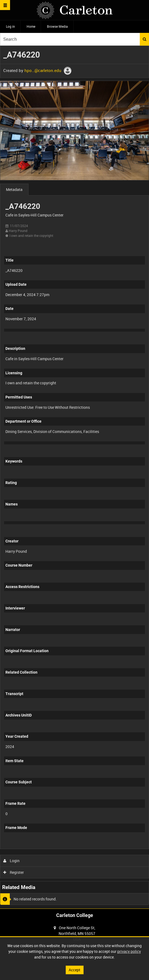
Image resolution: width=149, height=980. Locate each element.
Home (31, 26)
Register (14, 872)
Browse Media (57, 26)
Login (12, 861)
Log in (10, 26)
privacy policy (129, 951)
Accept (74, 970)
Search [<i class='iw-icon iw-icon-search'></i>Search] (145, 39)
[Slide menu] (5, 5)
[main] (74, 477)
